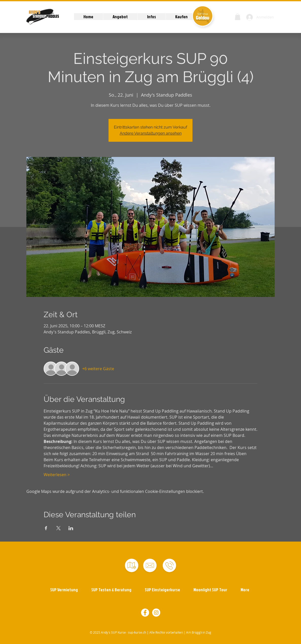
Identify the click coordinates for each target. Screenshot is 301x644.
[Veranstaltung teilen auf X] (58, 528)
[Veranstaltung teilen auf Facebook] (46, 528)
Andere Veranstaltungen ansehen (151, 133)
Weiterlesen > (57, 475)
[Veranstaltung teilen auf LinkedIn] (71, 528)
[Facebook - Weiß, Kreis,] (145, 613)
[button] (120, 17)
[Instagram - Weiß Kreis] (156, 613)
